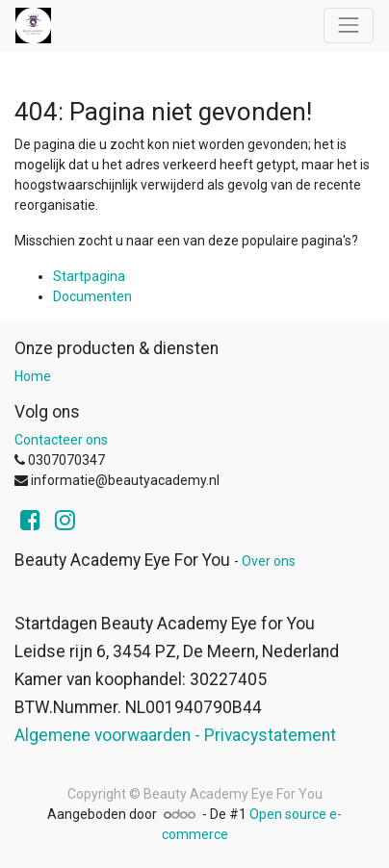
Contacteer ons (61, 440)
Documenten (92, 296)
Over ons (269, 561)
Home (33, 376)
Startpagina (89, 276)
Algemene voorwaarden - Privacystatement (175, 735)
